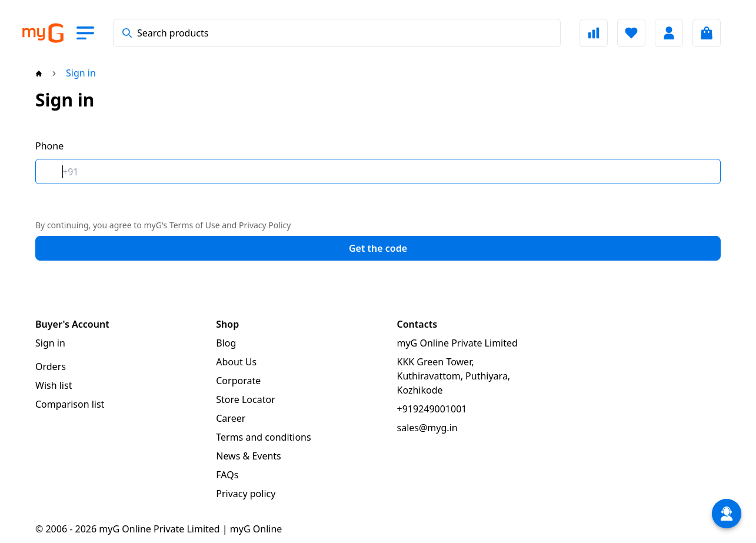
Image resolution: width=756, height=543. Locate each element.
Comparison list (70, 404)
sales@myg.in (427, 428)
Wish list (54, 385)
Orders (51, 367)
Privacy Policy (265, 225)
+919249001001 (432, 409)
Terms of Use (195, 225)
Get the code (378, 248)
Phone (49, 146)
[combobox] (337, 33)
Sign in (50, 343)
